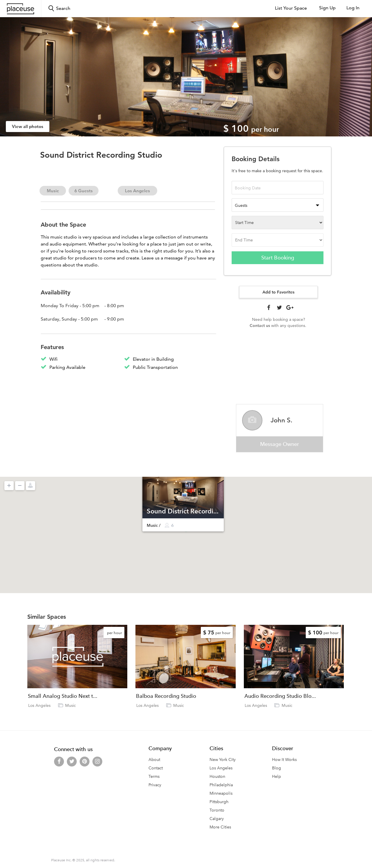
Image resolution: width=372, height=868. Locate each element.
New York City (223, 760)
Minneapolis (221, 794)
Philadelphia (221, 785)
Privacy (155, 785)
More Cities (220, 827)
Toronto (217, 811)
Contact (156, 768)
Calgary (217, 819)
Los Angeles (137, 191)
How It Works (284, 760)
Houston (217, 777)
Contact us (260, 326)
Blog (277, 768)
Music (53, 191)
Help (277, 777)
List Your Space (291, 8)
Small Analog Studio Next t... (63, 697)
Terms (154, 777)
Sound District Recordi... (183, 511)
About (154, 760)
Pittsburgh (219, 802)
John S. (281, 420)
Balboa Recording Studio (166, 697)
